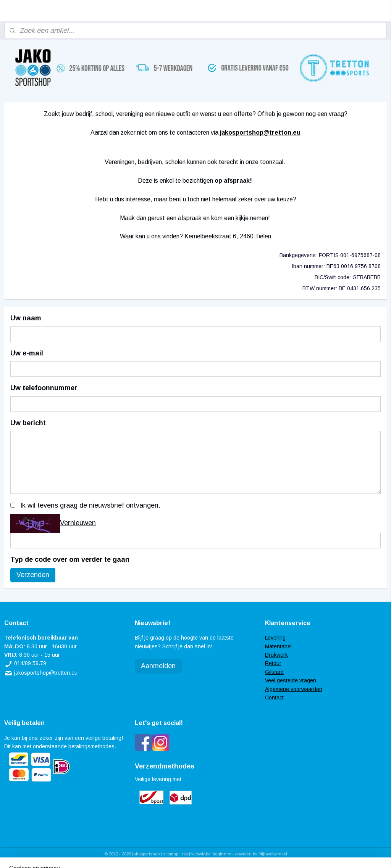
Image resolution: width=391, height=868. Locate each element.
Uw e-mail (27, 353)
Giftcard (274, 672)
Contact (274, 698)
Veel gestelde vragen (291, 680)
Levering (275, 638)
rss (185, 854)
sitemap (171, 854)
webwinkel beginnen (211, 854)
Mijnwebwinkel (273, 854)
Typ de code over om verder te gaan (70, 559)
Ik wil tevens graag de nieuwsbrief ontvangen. (90, 505)
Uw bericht (28, 423)
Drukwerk (276, 655)
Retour (273, 663)
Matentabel (278, 646)
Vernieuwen (78, 523)
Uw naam (26, 318)
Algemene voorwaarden (294, 689)
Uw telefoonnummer (44, 388)
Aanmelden (158, 666)
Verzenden (33, 575)
